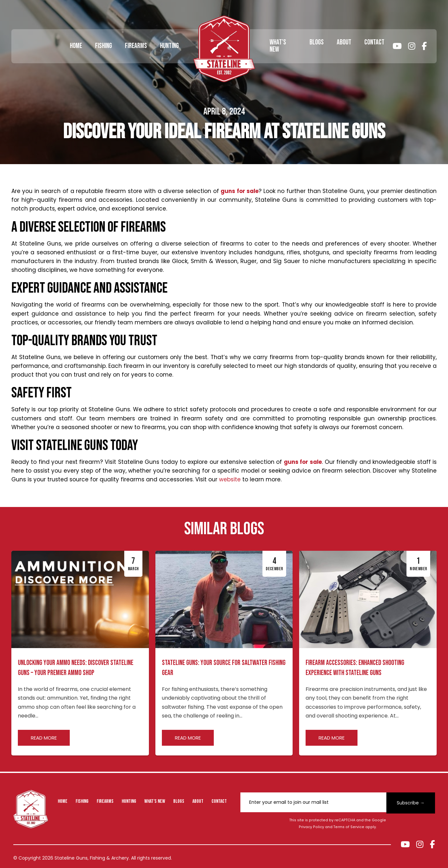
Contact (374, 42)
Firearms (136, 46)
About (344, 42)
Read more (44, 738)
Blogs (317, 42)
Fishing (103, 46)
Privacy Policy (311, 827)
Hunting (169, 46)
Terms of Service (349, 827)
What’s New (278, 46)
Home (76, 46)
